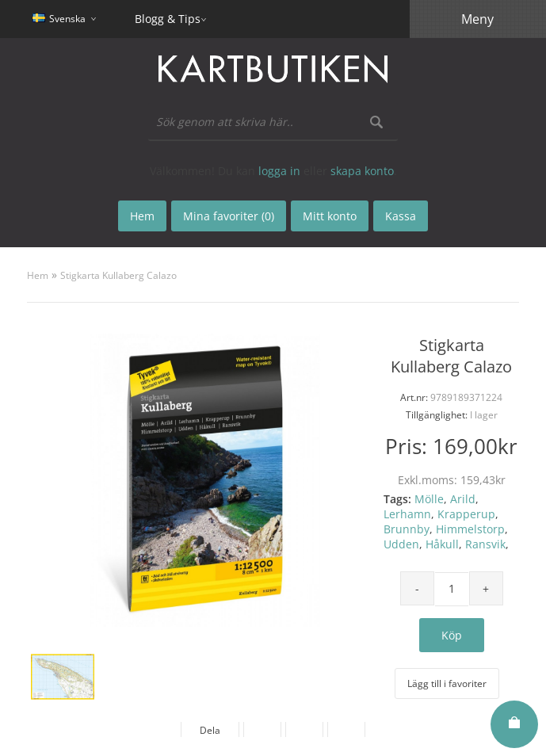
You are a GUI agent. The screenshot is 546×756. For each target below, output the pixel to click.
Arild (463, 499)
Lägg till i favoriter (447, 683)
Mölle (429, 499)
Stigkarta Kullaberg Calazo (118, 275)
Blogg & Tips (168, 19)
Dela (210, 730)
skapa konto (362, 171)
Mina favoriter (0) (229, 216)
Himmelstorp (470, 529)
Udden (401, 544)
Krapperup (466, 514)
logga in (279, 171)
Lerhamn (407, 514)
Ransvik (485, 544)
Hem (38, 275)
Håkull (442, 544)
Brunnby (407, 529)
